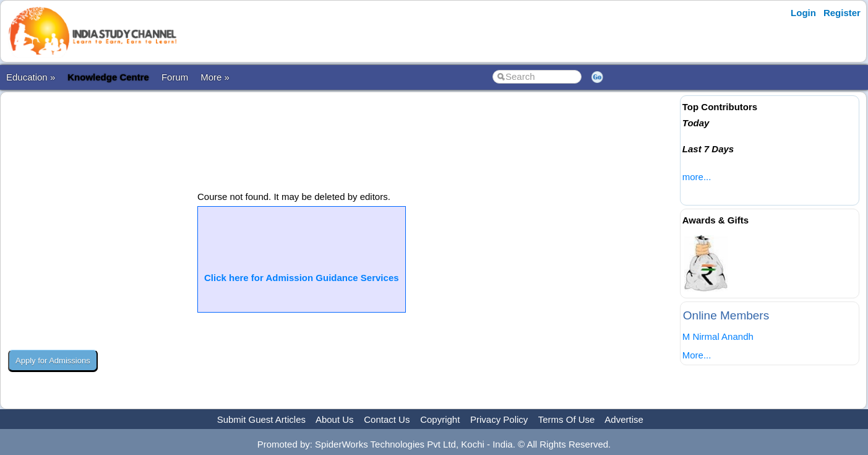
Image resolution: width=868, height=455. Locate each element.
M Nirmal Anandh (718, 336)
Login (803, 13)
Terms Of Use (567, 419)
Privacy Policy (499, 419)
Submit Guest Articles (261, 419)
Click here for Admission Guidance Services (302, 278)
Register (842, 13)
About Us (335, 419)
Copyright (440, 419)
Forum (175, 77)
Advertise (624, 419)
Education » (31, 77)
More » (215, 77)
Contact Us (387, 419)
